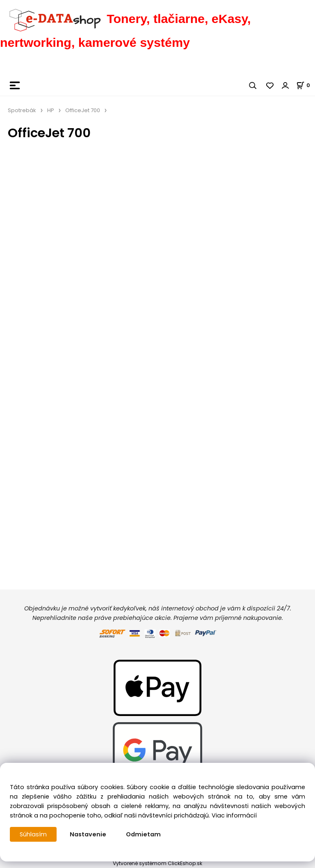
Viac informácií (234, 815)
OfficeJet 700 (83, 110)
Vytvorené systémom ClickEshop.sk (157, 863)
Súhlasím (33, 834)
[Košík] (306, 85)
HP (51, 110)
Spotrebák (22, 110)
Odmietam (143, 834)
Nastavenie (88, 834)
